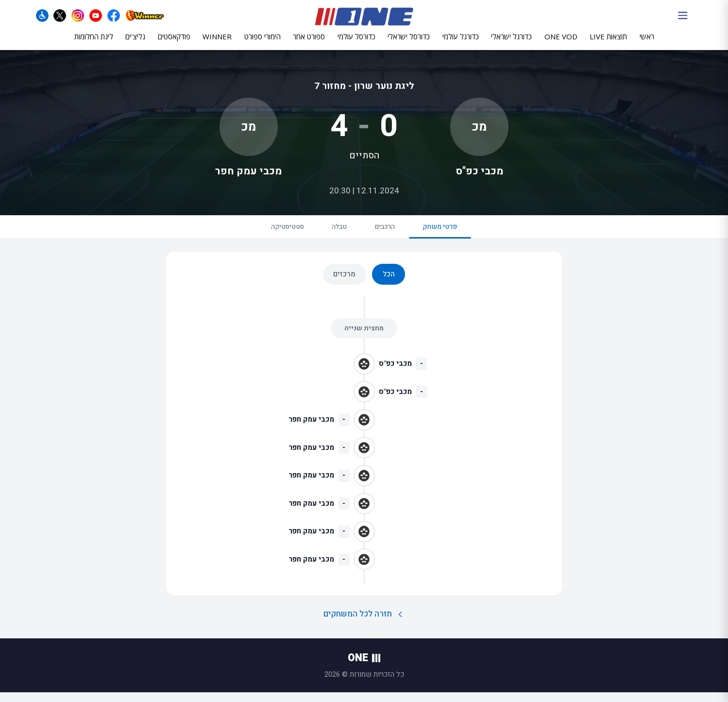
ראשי (647, 42)
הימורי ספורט (262, 42)
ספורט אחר (309, 42)
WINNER (217, 42)
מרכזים (344, 284)
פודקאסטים (174, 42)
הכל (389, 284)
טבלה (336, 235)
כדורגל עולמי (461, 42)
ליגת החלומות (94, 42)
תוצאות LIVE (608, 42)
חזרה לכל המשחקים (364, 624)
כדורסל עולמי (356, 42)
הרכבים (389, 235)
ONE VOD (561, 42)
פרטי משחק (451, 239)
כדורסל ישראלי (409, 42)
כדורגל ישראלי (511, 42)
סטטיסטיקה (277, 235)
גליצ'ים (135, 42)
